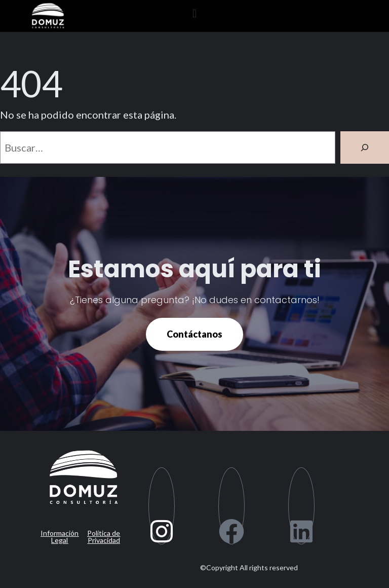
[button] (194, 13)
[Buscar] (365, 148)
